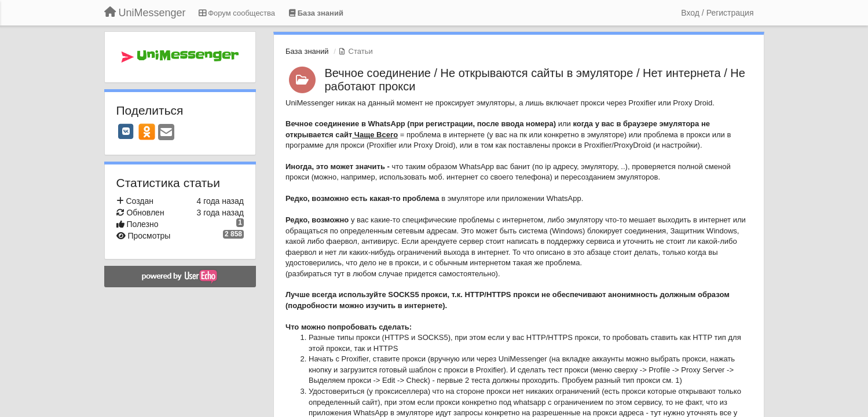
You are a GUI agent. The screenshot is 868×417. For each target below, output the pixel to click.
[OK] (147, 131)
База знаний (307, 51)
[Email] (166, 133)
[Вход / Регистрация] (717, 13)
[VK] (126, 131)
